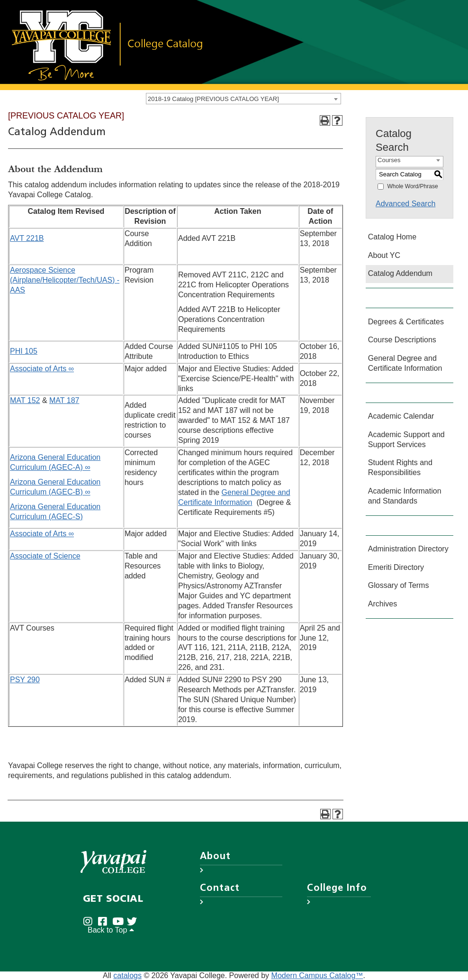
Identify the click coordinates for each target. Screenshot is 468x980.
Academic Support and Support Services (406, 440)
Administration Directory (408, 549)
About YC (384, 255)
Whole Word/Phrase (412, 186)
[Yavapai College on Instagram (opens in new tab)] (90, 921)
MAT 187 (64, 400)
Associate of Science (45, 556)
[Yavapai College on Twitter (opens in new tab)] (134, 921)
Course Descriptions (402, 340)
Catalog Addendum (400, 273)
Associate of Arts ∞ (42, 369)
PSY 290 (25, 680)
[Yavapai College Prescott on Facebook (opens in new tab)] (105, 921)
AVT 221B (27, 238)
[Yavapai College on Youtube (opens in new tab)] (120, 921)
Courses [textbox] (389, 160)
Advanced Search (405, 204)
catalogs (127, 975)
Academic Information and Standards (405, 496)
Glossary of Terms (399, 585)
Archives (382, 604)
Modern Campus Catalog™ (317, 975)
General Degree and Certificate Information (405, 363)
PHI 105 (24, 351)
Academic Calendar (401, 416)
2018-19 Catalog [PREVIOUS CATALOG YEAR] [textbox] (213, 99)
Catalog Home (392, 237)
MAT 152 (25, 400)
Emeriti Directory (396, 567)
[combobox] (243, 99)
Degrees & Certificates (406, 322)
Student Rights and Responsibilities (400, 467)
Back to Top (111, 930)
